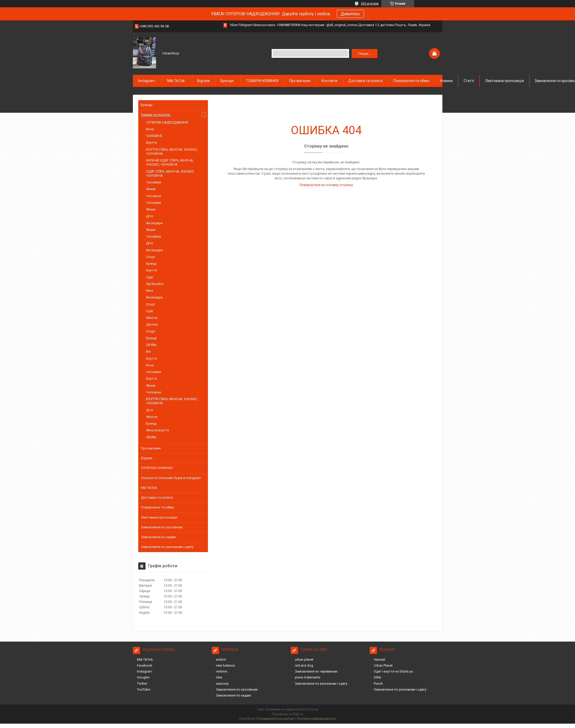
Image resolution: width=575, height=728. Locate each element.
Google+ (143, 677)
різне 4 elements (307, 677)
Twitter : (143, 683)
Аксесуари (154, 223)
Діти (149, 216)
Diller (378, 677)
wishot (221, 660)
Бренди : (228, 81)
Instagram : (147, 81)
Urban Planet (383, 665)
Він (148, 351)
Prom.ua (312, 709)
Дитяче (152, 324)
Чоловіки (153, 182)
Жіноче (152, 318)
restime (221, 671)
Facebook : (145, 665)
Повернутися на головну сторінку (326, 185)
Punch (378, 683)
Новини (446, 81)
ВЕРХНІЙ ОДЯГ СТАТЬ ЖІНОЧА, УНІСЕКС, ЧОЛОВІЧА (170, 162)
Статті (469, 81)
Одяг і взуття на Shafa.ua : (394, 671)
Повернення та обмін (411, 81)
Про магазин (300, 81)
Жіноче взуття (157, 430)
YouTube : (144, 689)
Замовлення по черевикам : (317, 671)
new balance (225, 665)
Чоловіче (153, 196)
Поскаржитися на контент (275, 719)
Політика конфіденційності (316, 719)
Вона (150, 129)
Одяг (150, 277)
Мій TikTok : (177, 81)
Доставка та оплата (365, 81)
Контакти (329, 81)
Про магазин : (152, 448)
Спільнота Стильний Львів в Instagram (171, 478)
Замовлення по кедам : (159, 537)
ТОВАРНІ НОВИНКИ (262, 81)
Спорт (151, 257)
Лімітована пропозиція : (160, 517)
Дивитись (350, 14)
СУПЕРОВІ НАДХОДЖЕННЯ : (168, 122)
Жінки (151, 189)
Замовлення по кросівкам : (162, 527)
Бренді (151, 264)
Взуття (151, 143)
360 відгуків (370, 4)
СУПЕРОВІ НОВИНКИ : (157, 468)
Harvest (379, 660)
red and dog (304, 665)
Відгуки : (147, 458)
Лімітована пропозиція (504, 81)
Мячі (150, 291)
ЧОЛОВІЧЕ (154, 136)
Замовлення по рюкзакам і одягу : (168, 547)
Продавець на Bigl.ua (287, 714)
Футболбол (155, 284)
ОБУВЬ (151, 345)
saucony (222, 683)
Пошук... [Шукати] (365, 54)
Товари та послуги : (156, 115)
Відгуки (203, 81)
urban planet (304, 660)
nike (219, 677)
